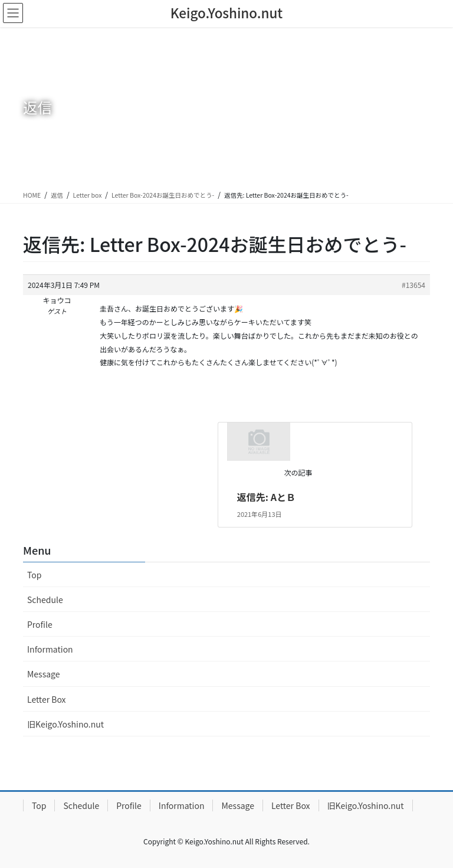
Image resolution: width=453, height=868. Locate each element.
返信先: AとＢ (266, 497)
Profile (40, 624)
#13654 (413, 285)
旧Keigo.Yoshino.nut (65, 724)
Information (50, 649)
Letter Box (47, 699)
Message (44, 674)
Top (34, 575)
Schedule (45, 600)
